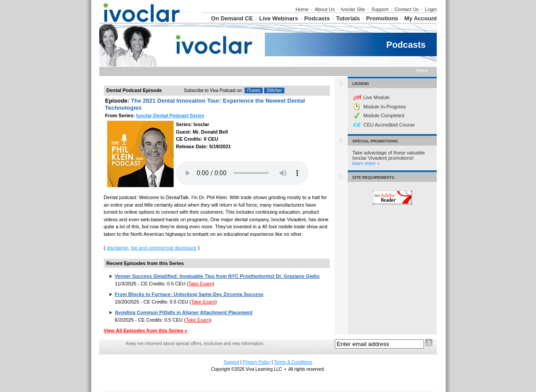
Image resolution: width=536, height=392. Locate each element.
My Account (421, 18)
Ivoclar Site (353, 9)
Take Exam (200, 284)
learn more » (366, 163)
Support (380, 9)
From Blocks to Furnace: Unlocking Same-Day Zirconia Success (189, 294)
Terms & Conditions (293, 362)
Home (302, 9)
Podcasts (317, 18)
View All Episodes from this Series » (146, 331)
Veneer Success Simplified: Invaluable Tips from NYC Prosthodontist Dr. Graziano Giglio (217, 276)
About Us (325, 9)
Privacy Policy (256, 362)
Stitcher (274, 90)
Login (431, 9)
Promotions (382, 18)
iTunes (254, 90)
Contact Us (407, 9)
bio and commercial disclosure (164, 248)
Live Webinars (279, 18)
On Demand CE (232, 18)
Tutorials (348, 18)
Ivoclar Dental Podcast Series (170, 115)
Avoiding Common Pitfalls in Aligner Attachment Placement (184, 312)
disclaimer (118, 248)
